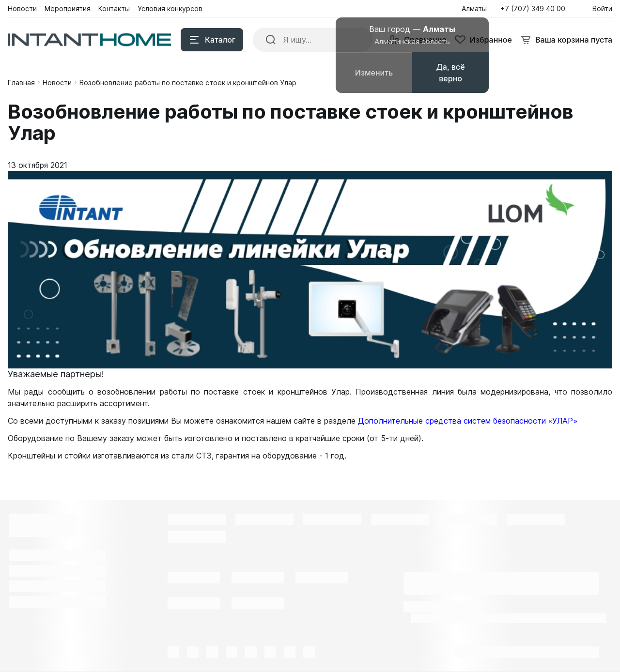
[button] (536, 9)
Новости (57, 83)
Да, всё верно (450, 73)
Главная (21, 83)
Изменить (374, 73)
